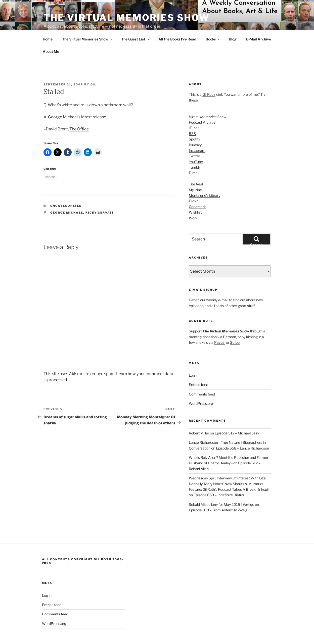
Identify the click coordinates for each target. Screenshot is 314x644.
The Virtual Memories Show (87, 20)
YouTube (196, 143)
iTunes (194, 109)
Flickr (193, 182)
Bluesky (195, 126)
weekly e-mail (217, 281)
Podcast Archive (202, 103)
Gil (94, 66)
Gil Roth (209, 76)
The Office (79, 110)
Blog (233, 20)
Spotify (194, 120)
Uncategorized (66, 187)
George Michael (67, 194)
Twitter (194, 137)
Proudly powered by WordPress (67, 632)
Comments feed (202, 375)
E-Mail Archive (259, 20)
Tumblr (194, 148)
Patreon (230, 318)
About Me (51, 33)
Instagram (197, 132)
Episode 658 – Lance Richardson (242, 429)
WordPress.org (201, 385)
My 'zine (195, 171)
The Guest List (136, 20)
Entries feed (198, 366)
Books (213, 20)
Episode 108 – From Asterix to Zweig (218, 491)
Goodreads (198, 188)
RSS (192, 115)
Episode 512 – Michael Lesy (237, 414)
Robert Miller (199, 414)
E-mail (194, 154)
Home (48, 20)
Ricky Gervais (100, 194)
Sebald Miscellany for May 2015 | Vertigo (221, 486)
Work (193, 199)
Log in (194, 356)
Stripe (235, 324)
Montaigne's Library (205, 177)
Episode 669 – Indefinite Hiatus (219, 476)
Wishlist (195, 193)
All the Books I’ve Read (177, 20)
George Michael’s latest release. (77, 98)
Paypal (220, 324)
